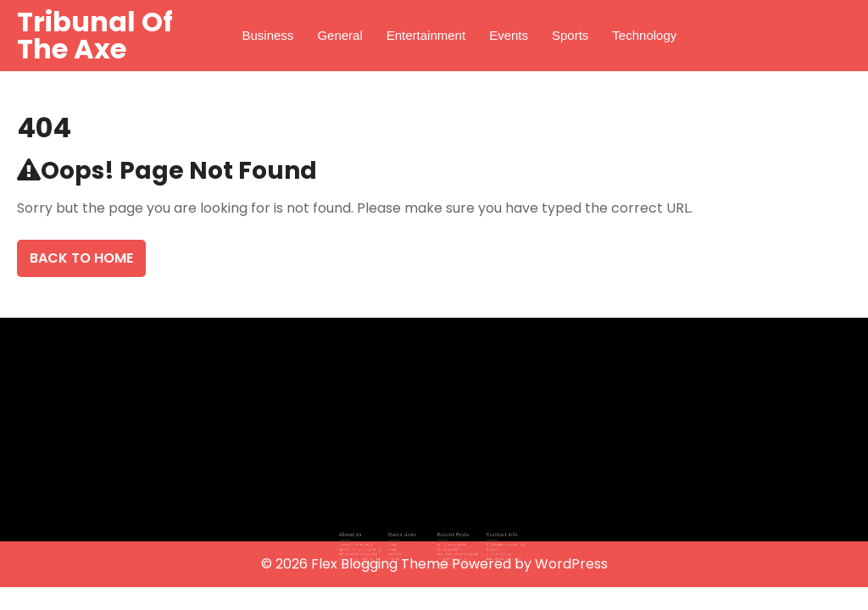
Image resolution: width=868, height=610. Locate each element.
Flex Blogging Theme (381, 564)
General (339, 35)
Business (268, 35)
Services (401, 552)
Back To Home (81, 258)
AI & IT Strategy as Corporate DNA (449, 546)
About (399, 549)
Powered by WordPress (530, 564)
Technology (644, 35)
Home (399, 544)
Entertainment (426, 35)
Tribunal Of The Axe (95, 35)
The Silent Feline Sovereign (454, 552)
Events (509, 35)
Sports (570, 35)
